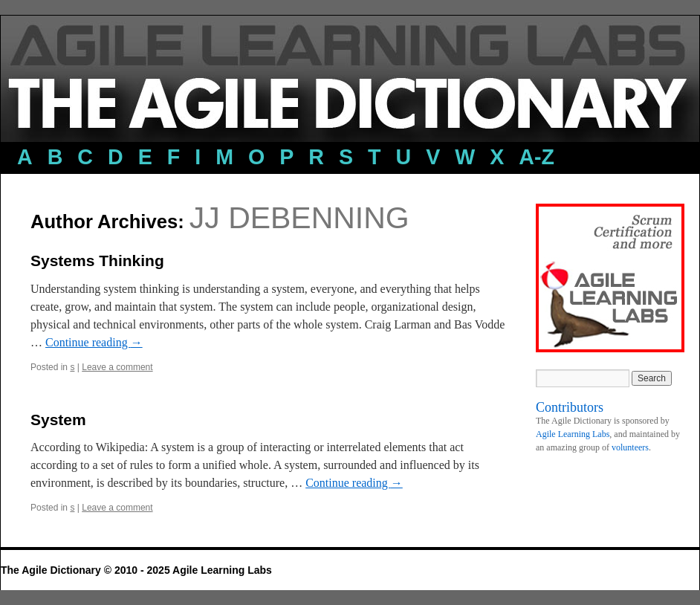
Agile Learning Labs (573, 434)
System (58, 420)
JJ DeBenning (299, 218)
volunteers (630, 447)
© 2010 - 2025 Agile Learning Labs (188, 570)
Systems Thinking (97, 261)
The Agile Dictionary (52, 570)
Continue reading (94, 342)
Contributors (570, 407)
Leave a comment (117, 367)
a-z (537, 157)
